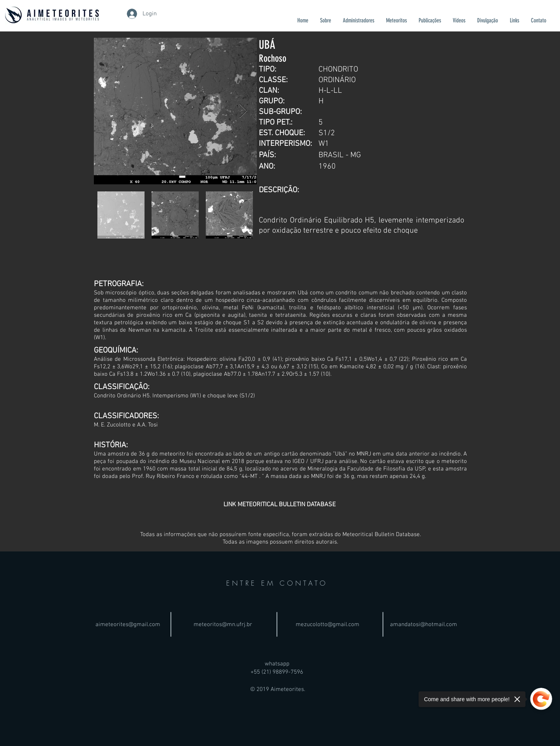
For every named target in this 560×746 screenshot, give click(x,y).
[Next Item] (243, 111)
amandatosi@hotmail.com (424, 625)
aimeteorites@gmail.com (128, 625)
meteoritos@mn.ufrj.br (223, 625)
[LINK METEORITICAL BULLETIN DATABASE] (280, 505)
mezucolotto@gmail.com (328, 625)
